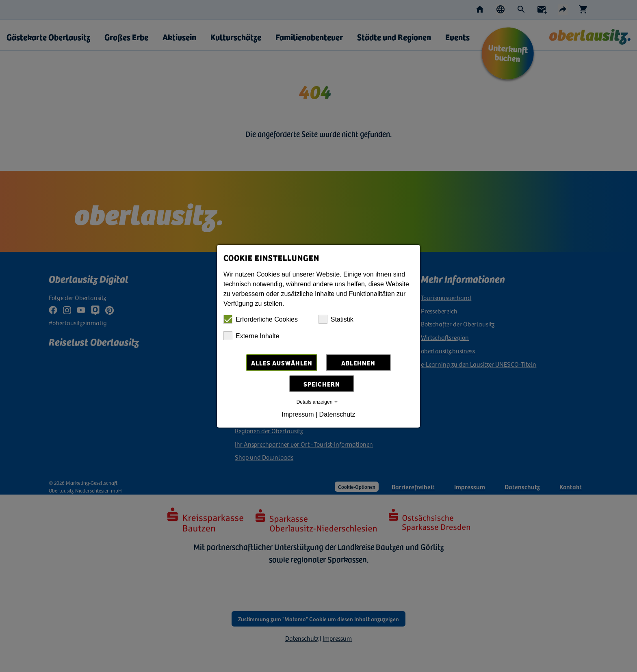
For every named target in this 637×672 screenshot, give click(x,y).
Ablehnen (358, 363)
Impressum (298, 414)
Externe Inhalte (251, 336)
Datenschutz (337, 414)
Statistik (336, 319)
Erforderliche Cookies (261, 319)
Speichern (322, 384)
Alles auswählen (282, 363)
